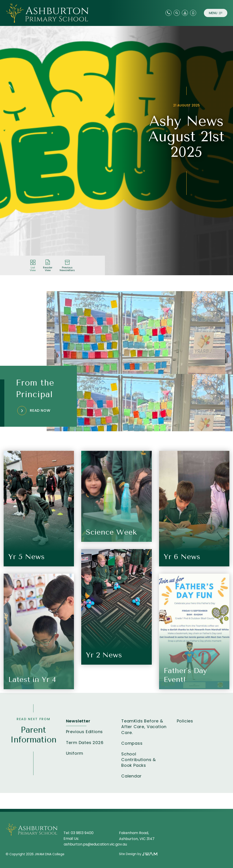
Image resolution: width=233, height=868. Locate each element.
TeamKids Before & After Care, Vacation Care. (144, 727)
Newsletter (78, 721)
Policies (185, 721)
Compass (132, 743)
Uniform (75, 753)
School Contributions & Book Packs (139, 760)
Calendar (131, 776)
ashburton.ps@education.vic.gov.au (95, 844)
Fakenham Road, (134, 833)
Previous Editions (85, 732)
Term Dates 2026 (85, 743)
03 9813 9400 (82, 833)
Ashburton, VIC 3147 (137, 839)
